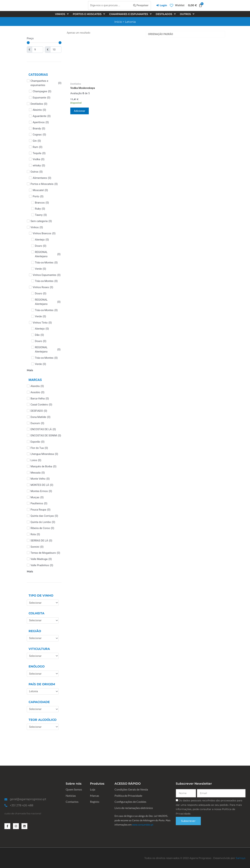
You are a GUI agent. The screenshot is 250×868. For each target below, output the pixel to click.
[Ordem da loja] (186, 34)
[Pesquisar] (141, 6)
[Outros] (187, 14)
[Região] (43, 638)
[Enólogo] (43, 674)
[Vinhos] (62, 14)
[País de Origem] (43, 691)
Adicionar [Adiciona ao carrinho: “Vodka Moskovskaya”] (79, 111)
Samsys (241, 858)
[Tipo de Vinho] (43, 603)
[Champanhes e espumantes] (131, 14)
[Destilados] (166, 14)
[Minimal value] (44, 43)
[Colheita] (43, 620)
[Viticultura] (43, 656)
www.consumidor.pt (143, 825)
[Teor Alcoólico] (43, 727)
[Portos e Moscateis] (89, 14)
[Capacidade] (43, 709)
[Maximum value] (56, 50)
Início (118, 22)
